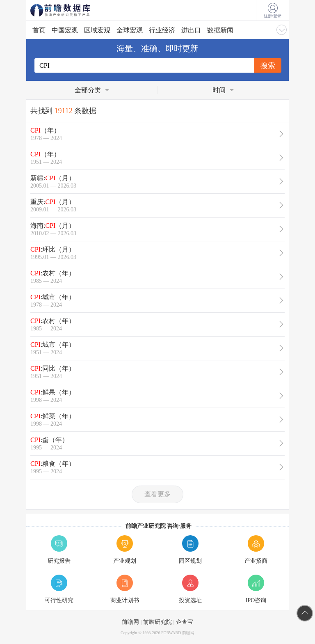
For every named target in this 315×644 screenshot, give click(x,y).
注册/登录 (273, 11)
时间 (219, 90)
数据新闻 (220, 30)
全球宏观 (130, 30)
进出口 (191, 30)
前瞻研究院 (157, 622)
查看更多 (157, 494)
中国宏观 (65, 30)
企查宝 (185, 622)
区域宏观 (97, 30)
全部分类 (88, 90)
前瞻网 (130, 622)
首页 (39, 30)
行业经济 (162, 30)
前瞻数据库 (71, 10)
